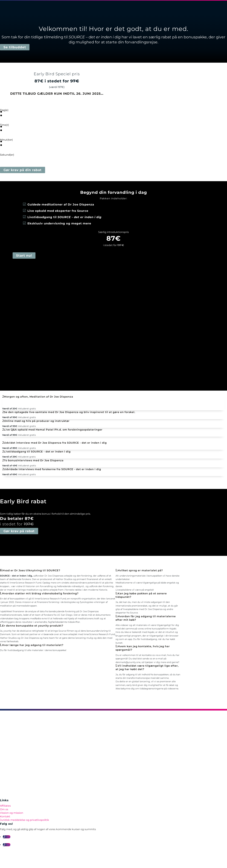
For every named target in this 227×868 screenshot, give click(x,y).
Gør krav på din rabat (23, 170)
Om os (4, 809)
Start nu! (24, 256)
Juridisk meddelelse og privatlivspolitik (25, 820)
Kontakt (5, 816)
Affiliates (5, 806)
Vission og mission (12, 813)
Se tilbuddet (15, 47)
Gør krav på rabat (19, 531)
